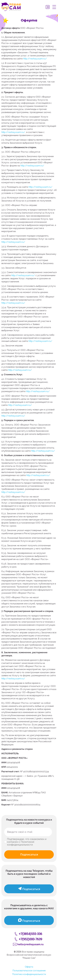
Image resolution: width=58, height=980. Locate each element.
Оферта (29, 967)
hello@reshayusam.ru (30, 944)
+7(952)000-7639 (30, 939)
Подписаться (29, 854)
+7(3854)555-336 (30, 934)
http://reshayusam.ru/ (35, 59)
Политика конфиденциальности (29, 974)
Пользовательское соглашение (29, 971)
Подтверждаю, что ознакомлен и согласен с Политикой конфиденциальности (27, 842)
